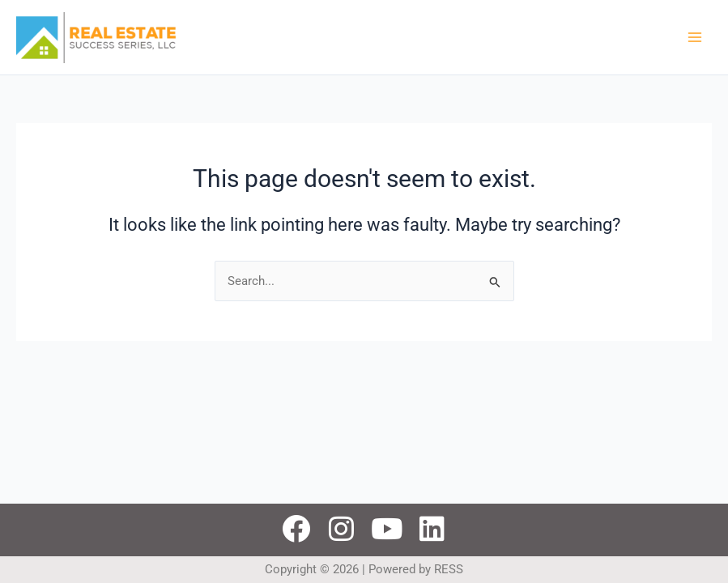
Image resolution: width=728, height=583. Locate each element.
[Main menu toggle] (695, 37)
